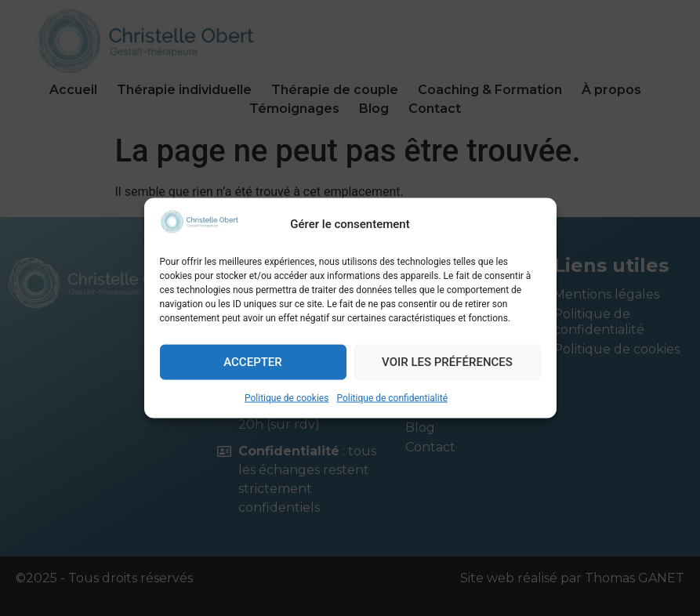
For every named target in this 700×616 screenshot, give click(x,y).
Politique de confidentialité (392, 397)
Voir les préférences (447, 362)
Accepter (253, 362)
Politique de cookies (287, 397)
